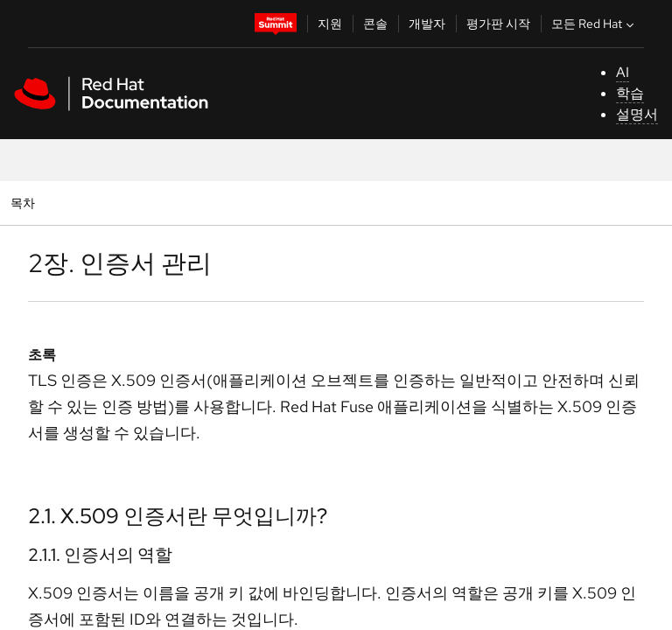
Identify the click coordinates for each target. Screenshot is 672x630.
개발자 (427, 24)
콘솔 (375, 24)
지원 (330, 24)
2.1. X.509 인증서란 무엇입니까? (178, 516)
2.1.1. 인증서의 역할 (100, 555)
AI (623, 72)
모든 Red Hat (595, 24)
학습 (630, 93)
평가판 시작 (498, 24)
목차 (25, 203)
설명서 (637, 114)
